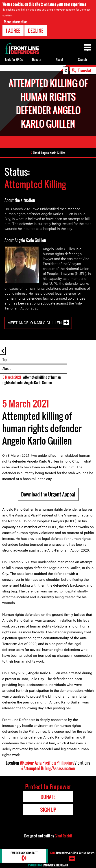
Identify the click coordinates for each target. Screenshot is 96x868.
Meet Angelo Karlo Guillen (35, 323)
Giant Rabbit (63, 836)
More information (16, 22)
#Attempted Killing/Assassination (48, 768)
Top (5, 360)
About (7, 368)
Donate (37, 59)
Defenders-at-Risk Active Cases (72, 853)
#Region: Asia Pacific (37, 763)
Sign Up (48, 810)
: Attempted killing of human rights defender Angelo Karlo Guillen (32, 380)
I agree (13, 31)
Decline (36, 31)
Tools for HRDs (14, 59)
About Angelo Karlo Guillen (49, 153)
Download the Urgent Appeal (48, 494)
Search (82, 59)
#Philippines (64, 763)
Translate (86, 70)
